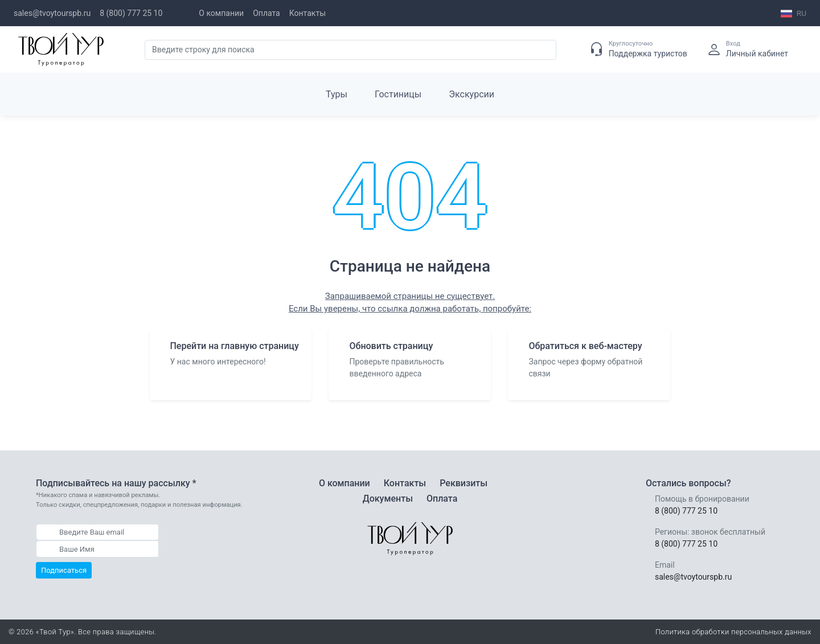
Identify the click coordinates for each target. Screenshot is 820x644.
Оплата (266, 13)
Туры (337, 94)
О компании (221, 13)
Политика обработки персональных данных (733, 632)
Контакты (307, 13)
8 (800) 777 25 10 (131, 13)
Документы (388, 499)
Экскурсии (471, 94)
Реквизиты (464, 483)
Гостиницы (398, 94)
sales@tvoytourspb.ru (52, 13)
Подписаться (64, 570)
